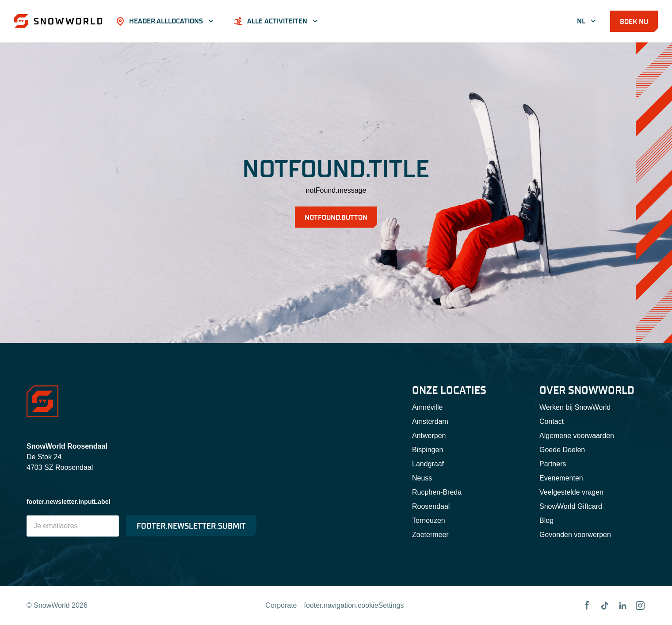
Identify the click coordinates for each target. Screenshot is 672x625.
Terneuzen (429, 520)
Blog (546, 520)
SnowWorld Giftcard (571, 506)
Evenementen (561, 478)
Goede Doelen (562, 450)
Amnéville (427, 407)
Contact (552, 421)
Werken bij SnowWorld (575, 407)
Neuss (422, 478)
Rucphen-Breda (437, 492)
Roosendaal (431, 506)
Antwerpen (429, 436)
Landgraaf (428, 464)
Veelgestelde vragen (571, 492)
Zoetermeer (430, 535)
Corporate (281, 605)
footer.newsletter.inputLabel (69, 502)
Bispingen (428, 450)
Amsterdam (430, 421)
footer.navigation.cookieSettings (354, 605)
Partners (553, 464)
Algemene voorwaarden (577, 436)
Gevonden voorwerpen (575, 535)
